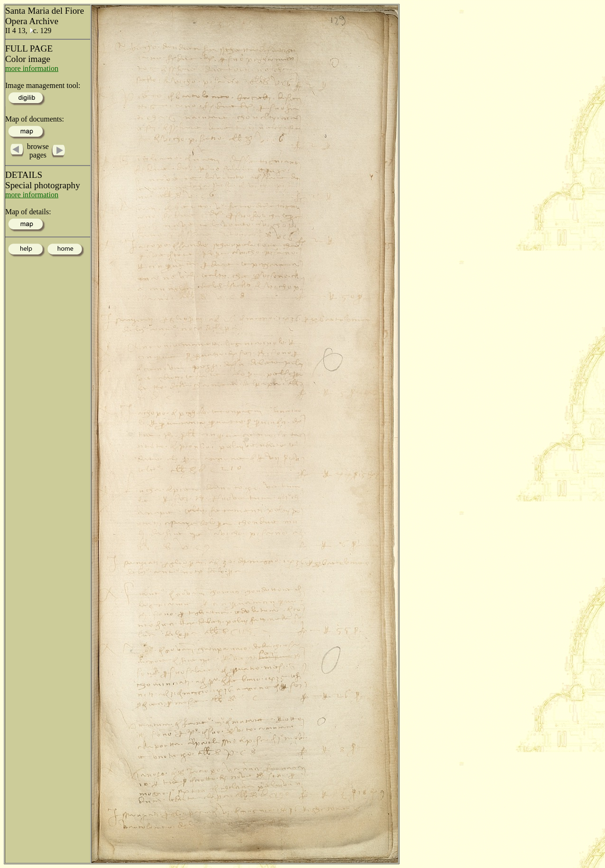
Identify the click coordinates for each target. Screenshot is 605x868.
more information (32, 68)
